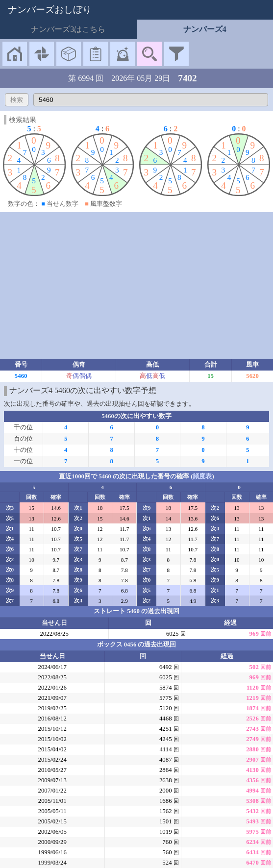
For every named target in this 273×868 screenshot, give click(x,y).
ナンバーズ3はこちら (68, 29)
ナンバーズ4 (205, 29)
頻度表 (202, 476)
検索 (17, 100)
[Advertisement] (136, 286)
